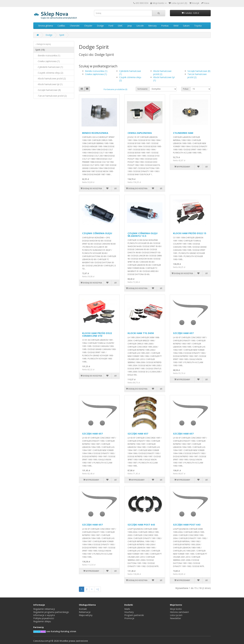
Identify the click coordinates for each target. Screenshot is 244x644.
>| (98, 589)
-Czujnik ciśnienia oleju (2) (49, 73)
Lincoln (140, 26)
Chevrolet (75, 26)
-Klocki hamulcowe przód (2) (51, 78)
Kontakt (83, 609)
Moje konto (176, 609)
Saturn (186, 26)
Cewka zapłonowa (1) (96, 74)
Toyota (198, 26)
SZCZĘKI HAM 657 (183, 333)
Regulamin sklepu (42, 621)
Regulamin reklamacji (44, 609)
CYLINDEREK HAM (183, 133)
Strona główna (46, 26)
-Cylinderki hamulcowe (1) (49, 67)
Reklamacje (85, 612)
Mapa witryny (86, 615)
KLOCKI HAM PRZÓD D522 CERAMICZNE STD (97, 334)
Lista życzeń (176, 615)
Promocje (129, 618)
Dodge (100, 26)
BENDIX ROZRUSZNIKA (95, 133)
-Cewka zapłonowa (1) (48, 61)
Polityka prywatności (44, 618)
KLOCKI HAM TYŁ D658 (141, 333)
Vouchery (129, 612)
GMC (120, 26)
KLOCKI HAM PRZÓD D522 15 (190, 233)
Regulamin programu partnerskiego (51, 612)
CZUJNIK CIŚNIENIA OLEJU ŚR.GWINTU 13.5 (143, 234)
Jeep (130, 26)
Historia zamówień (179, 612)
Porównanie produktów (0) (115, 89)
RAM (176, 26)
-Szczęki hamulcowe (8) (48, 90)
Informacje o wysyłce (44, 615)
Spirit (62, 35)
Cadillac (61, 26)
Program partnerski (134, 615)
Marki (127, 609)
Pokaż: (186, 89)
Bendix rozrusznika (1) (96, 71)
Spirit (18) (40, 50)
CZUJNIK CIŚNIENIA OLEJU (97, 233)
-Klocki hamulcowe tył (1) (49, 84)
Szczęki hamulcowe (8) (199, 71)
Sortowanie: (143, 89)
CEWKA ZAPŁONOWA (140, 133)
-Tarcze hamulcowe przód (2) (51, 96)
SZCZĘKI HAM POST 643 (141, 525)
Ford (111, 26)
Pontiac (165, 26)
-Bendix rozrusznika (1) (48, 55)
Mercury (152, 26)
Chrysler (88, 26)
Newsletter (175, 618)
